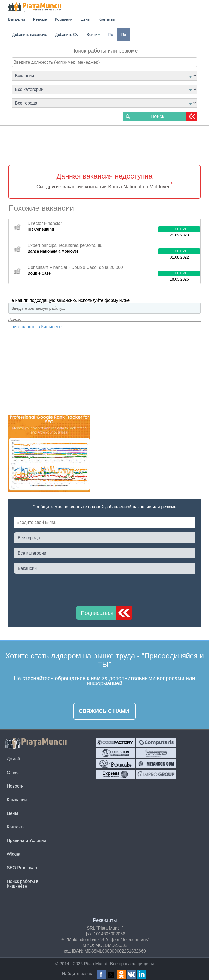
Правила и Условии (27, 841)
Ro (111, 35)
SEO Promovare (23, 868)
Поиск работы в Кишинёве (35, 327)
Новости (15, 786)
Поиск (157, 116)
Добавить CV (67, 35)
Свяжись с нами (104, 711)
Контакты (16, 827)
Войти (93, 35)
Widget (14, 854)
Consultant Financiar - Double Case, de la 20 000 (75, 267)
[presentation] (55, 589)
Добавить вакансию (30, 35)
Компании (17, 800)
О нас (13, 772)
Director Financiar (45, 223)
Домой (13, 759)
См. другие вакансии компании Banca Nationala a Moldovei (103, 187)
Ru (124, 35)
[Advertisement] (104, 146)
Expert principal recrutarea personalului (65, 245)
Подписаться (97, 613)
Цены (12, 813)
